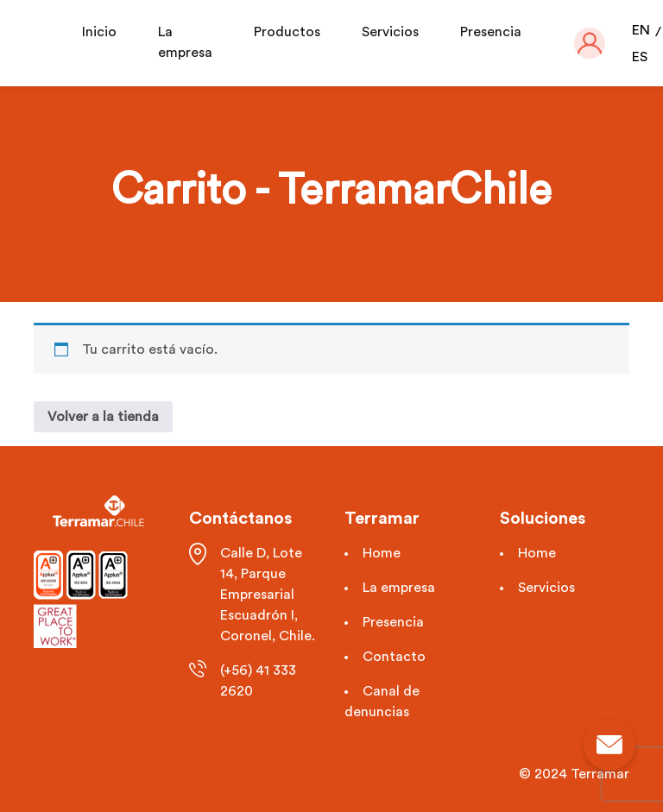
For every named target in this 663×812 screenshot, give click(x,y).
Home (382, 553)
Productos (287, 32)
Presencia (491, 32)
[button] (590, 43)
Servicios (390, 32)
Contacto (394, 657)
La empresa (399, 588)
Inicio (99, 32)
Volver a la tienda (103, 417)
